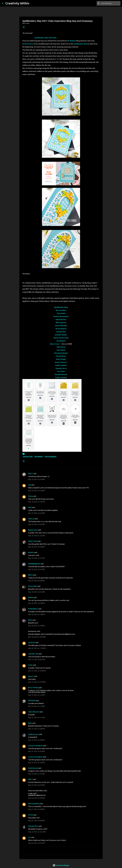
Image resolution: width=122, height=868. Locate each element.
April (30, 507)
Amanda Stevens (61, 374)
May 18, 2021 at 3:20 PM (36, 524)
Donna (30, 496)
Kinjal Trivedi (33, 541)
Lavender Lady (33, 654)
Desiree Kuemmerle (61, 316)
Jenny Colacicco (61, 362)
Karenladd (32, 701)
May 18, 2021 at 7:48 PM (36, 614)
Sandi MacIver (61, 319)
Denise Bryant (33, 768)
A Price (30, 815)
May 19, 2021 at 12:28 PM (37, 682)
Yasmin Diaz (61, 332)
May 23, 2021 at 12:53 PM (37, 832)
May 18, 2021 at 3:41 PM (36, 558)
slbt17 (30, 779)
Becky (30, 620)
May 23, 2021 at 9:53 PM (36, 843)
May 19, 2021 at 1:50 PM (36, 706)
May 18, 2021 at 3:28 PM (36, 547)
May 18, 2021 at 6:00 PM (36, 581)
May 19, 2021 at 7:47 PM (36, 774)
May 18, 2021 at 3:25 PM (36, 536)
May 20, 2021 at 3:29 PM (36, 798)
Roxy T (31, 474)
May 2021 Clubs (51, 38)
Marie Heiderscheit (61, 338)
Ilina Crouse (55, 344)
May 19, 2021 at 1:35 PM (36, 695)
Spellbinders (40, 38)
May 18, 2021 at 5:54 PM (36, 569)
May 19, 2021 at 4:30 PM (36, 751)
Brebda (31, 597)
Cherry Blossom (34, 712)
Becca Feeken (61, 310)
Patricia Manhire (34, 804)
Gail (29, 485)
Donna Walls (33, 586)
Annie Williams (61, 326)
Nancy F (31, 676)
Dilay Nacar (29, 44)
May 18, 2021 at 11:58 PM (37, 648)
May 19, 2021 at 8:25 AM (37, 659)
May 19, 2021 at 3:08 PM (36, 740)
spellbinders (39, 457)
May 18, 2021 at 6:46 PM (36, 603)
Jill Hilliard (72, 41)
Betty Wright (61, 359)
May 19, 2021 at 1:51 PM (36, 718)
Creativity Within (17, 3)
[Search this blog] (110, 3)
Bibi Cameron (61, 323)
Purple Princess (33, 734)
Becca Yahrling (33, 688)
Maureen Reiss (33, 826)
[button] (24, 27)
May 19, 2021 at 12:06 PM (37, 671)
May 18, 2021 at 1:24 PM (36, 479)
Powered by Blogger (61, 865)
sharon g (31, 519)
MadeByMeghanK (34, 564)
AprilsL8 (31, 552)
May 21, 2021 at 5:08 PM (36, 809)
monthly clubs (28, 457)
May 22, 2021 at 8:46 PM (36, 821)
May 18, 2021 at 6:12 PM (36, 592)
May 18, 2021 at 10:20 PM (37, 637)
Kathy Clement (61, 378)
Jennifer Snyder (61, 335)
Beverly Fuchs (33, 530)
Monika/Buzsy (33, 609)
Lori (29, 837)
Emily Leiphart (61, 365)
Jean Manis (61, 350)
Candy (30, 665)
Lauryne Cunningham (35, 746)
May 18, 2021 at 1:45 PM (36, 502)
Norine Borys (61, 356)
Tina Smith (61, 313)
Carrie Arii (32, 643)
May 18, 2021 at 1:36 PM (36, 491)
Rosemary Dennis (61, 353)
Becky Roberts (61, 329)
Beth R (30, 575)
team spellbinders (50, 457)
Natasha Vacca (61, 368)
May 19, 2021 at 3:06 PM (36, 729)
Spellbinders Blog (80, 44)
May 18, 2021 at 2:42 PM (36, 513)
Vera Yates (61, 371)
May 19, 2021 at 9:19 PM (36, 785)
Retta (30, 723)
